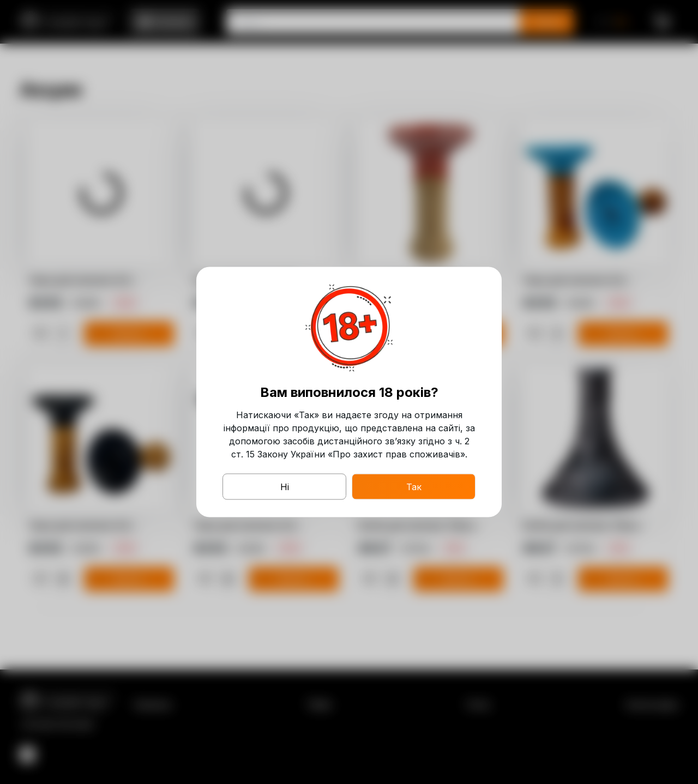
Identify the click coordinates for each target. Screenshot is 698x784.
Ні (285, 487)
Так (414, 487)
